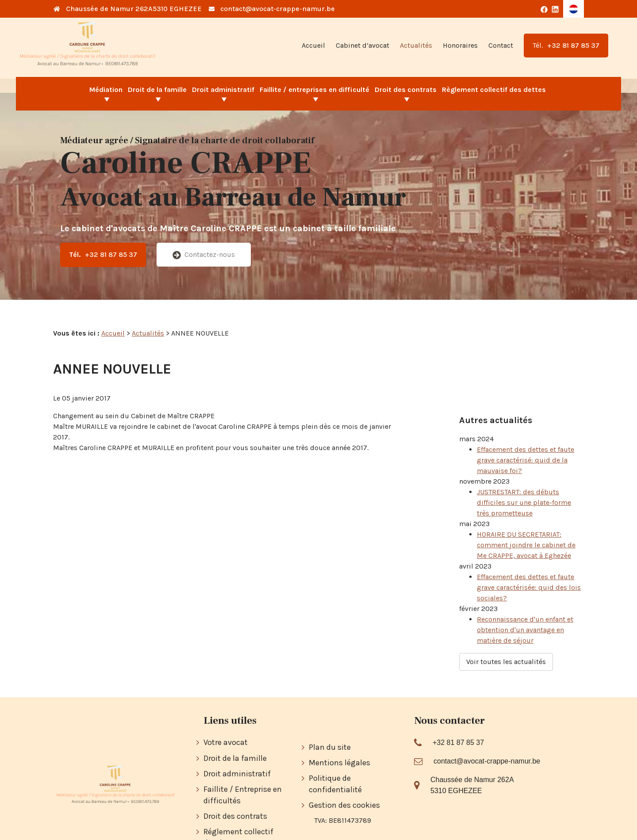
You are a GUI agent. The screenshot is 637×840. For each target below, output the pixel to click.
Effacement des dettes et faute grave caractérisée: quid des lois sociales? (529, 565)
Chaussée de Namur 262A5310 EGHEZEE (134, 9)
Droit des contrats (406, 90)
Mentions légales (340, 728)
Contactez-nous (204, 255)
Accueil (313, 45)
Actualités (416, 45)
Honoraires (460, 45)
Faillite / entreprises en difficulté (315, 90)
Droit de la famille (157, 90)
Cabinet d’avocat (363, 45)
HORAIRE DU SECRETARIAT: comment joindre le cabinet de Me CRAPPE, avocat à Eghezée (526, 523)
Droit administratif (223, 90)
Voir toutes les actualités (506, 640)
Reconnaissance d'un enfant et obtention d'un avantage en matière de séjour (525, 608)
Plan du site (330, 713)
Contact (501, 45)
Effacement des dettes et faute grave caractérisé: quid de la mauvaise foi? (526, 438)
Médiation (106, 90)
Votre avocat (226, 708)
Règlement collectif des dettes (494, 90)
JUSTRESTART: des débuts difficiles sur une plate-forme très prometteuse (524, 480)
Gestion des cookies (344, 771)
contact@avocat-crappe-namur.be (278, 9)
